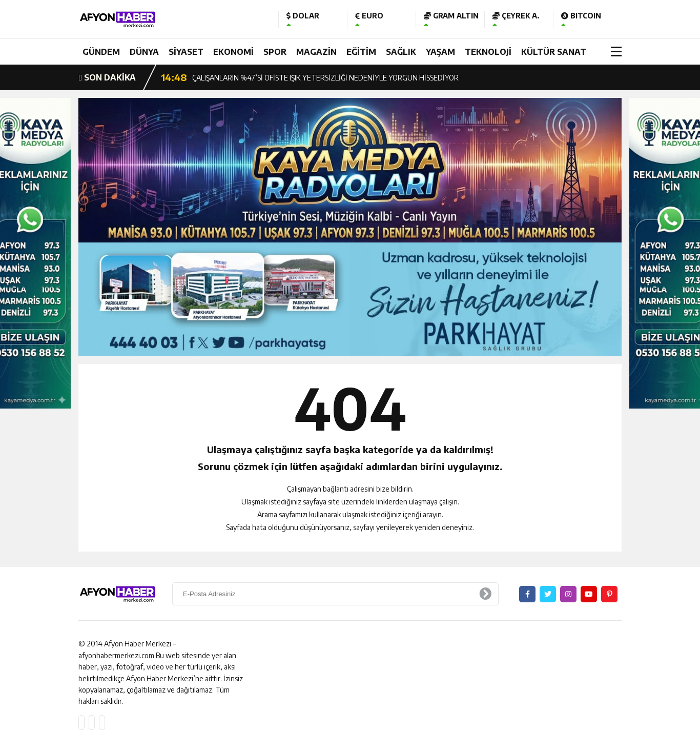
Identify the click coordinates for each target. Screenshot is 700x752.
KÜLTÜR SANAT (554, 52)
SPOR (275, 52)
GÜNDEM (101, 52)
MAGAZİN (316, 52)
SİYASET (186, 52)
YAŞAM (440, 52)
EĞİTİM (361, 52)
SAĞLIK (401, 52)
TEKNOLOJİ (488, 52)
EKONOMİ (233, 52)
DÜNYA (144, 52)
